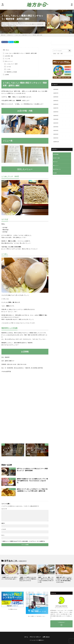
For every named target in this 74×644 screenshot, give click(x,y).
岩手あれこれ (22, 23)
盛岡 (9, 25)
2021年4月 (56, 127)
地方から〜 (41, 640)
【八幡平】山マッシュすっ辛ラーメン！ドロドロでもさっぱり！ (9, 578)
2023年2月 (56, 104)
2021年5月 (56, 123)
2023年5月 (56, 101)
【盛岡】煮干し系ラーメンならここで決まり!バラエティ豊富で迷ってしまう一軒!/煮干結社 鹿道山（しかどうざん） (64, 580)
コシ (23, 24)
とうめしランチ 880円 (11, 64)
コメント (4, 509)
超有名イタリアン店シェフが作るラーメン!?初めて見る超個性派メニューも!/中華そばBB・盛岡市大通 (32, 490)
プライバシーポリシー (35, 637)
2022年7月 (56, 108)
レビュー (57, 165)
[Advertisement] (25, 425)
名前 (3, 523)
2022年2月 (56, 116)
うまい (5, 24)
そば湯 (13, 24)
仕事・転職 (57, 158)
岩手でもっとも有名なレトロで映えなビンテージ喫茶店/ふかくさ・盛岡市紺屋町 (32, 470)
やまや (20, 24)
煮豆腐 (3, 25)
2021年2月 (56, 134)
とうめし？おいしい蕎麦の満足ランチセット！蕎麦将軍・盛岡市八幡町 (28, 35)
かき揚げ (8, 24)
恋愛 (56, 173)
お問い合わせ (46, 637)
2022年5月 (56, 112)
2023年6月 (56, 97)
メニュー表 (6, 59)
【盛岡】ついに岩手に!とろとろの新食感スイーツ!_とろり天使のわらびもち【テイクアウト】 (28, 579)
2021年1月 (56, 138)
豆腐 (15, 25)
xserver (55, 54)
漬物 (42, 24)
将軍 (38, 24)
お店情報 (6, 75)
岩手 (62, 54)
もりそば (7, 67)
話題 (13, 25)
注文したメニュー (8, 61)
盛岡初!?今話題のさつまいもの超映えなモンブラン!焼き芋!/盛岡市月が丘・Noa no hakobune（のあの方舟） (32, 481)
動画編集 (57, 154)
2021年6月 (56, 119)
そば (11, 24)
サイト (3, 535)
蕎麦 (11, 25)
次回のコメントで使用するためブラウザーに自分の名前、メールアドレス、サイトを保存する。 (24, 541)
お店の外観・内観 (8, 56)
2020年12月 (56, 142)
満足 (40, 24)
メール (4, 529)
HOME (4, 35)
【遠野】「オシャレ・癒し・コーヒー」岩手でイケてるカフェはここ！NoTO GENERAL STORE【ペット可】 (46, 580)
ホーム (26, 637)
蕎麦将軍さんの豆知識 (10, 72)
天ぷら (36, 24)
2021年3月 (56, 130)
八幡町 (33, 24)
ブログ (56, 162)
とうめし (17, 24)
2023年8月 (56, 89)
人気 (30, 24)
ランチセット (26, 24)
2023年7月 (56, 93)
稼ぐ (58, 54)
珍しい (6, 25)
